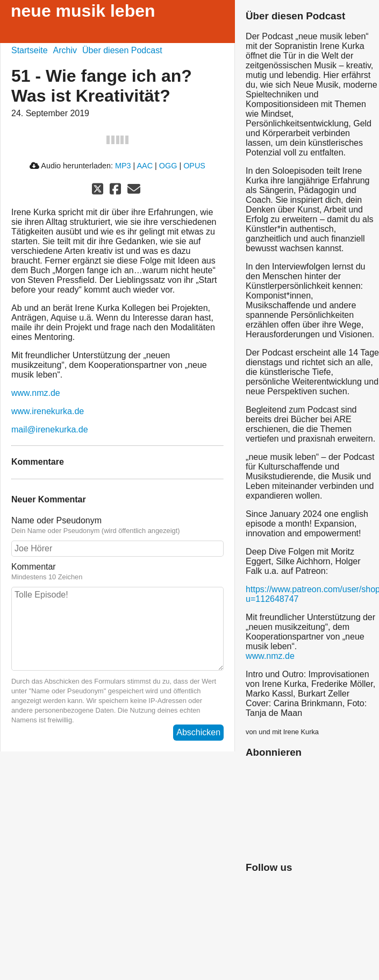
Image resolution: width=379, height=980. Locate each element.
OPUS (194, 166)
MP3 (123, 166)
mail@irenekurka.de (50, 429)
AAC (145, 166)
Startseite (30, 50)
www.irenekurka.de (48, 411)
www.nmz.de (36, 393)
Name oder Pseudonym (56, 520)
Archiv (65, 50)
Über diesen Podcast (122, 50)
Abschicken (198, 732)
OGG (168, 166)
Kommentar (34, 567)
